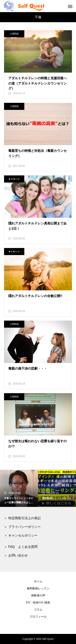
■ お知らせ (14, 179)
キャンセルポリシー (23, 535)
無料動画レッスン (38, 588)
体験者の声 (38, 595)
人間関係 (14, 34)
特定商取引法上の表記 (25, 518)
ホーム (38, 581)
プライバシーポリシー (25, 527)
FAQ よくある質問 (23, 547)
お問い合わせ (18, 555)
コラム (38, 610)
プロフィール (38, 617)
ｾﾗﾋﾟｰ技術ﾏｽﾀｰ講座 (38, 602)
